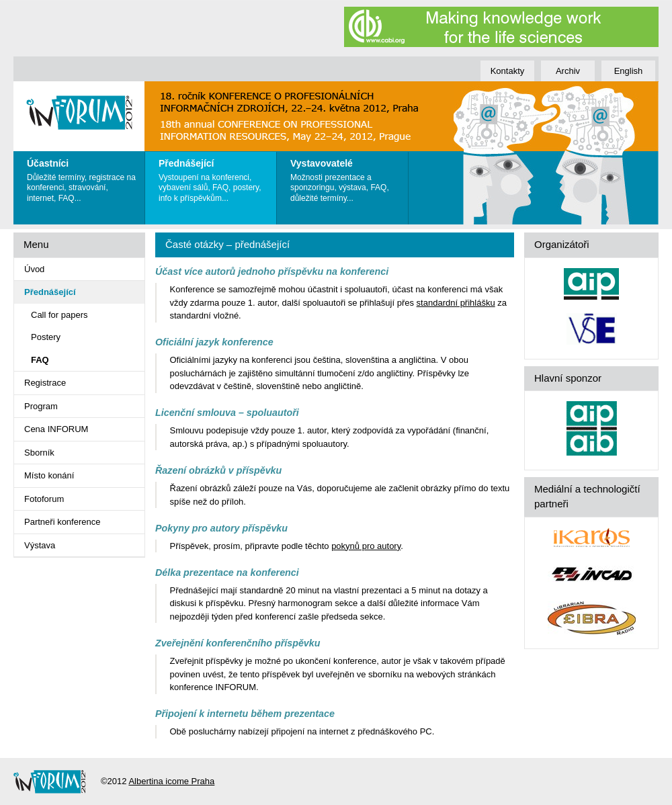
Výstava (40, 545)
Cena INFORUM (56, 429)
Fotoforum (44, 499)
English (629, 71)
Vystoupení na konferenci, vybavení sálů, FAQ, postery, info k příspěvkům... (214, 177)
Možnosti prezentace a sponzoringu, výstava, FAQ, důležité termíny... (346, 177)
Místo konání (49, 475)
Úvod (34, 269)
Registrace (45, 383)
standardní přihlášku (456, 303)
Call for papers (59, 315)
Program (41, 406)
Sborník (39, 453)
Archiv (568, 71)
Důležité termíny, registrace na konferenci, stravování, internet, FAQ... (82, 177)
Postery (46, 337)
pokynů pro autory (366, 546)
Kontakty (508, 71)
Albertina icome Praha (171, 781)
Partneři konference (62, 522)
